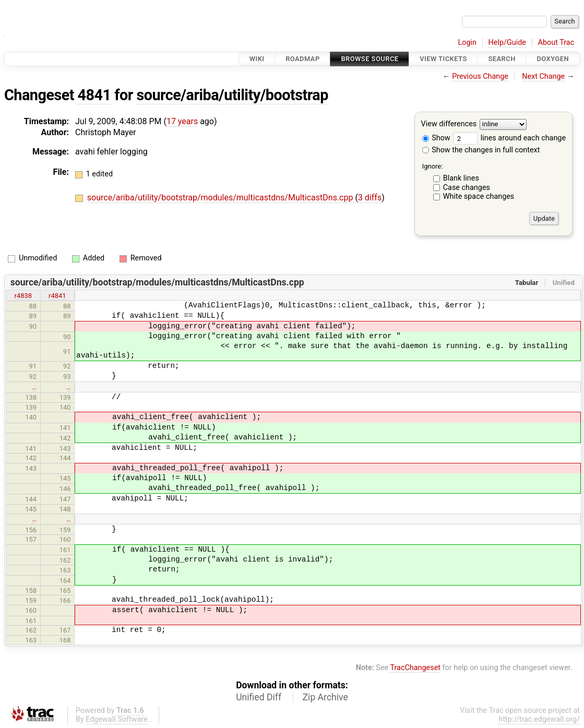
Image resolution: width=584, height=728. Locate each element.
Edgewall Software (117, 719)
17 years (182, 121)
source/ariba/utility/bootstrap (232, 95)
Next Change (543, 76)
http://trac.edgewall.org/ (539, 719)
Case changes (467, 188)
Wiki (257, 59)
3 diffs (370, 198)
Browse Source (370, 59)
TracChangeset (415, 668)
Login (467, 43)
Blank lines (461, 178)
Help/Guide (507, 43)
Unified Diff (259, 697)
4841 (94, 95)
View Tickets (443, 59)
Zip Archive (325, 697)
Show (436, 138)
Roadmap (303, 59)
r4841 (57, 296)
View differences (449, 124)
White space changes (479, 196)
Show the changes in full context (481, 150)
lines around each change (509, 138)
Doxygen (553, 59)
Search (502, 59)
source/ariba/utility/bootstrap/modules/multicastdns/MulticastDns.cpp (221, 198)
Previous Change (480, 76)
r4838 (23, 296)
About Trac (556, 43)
